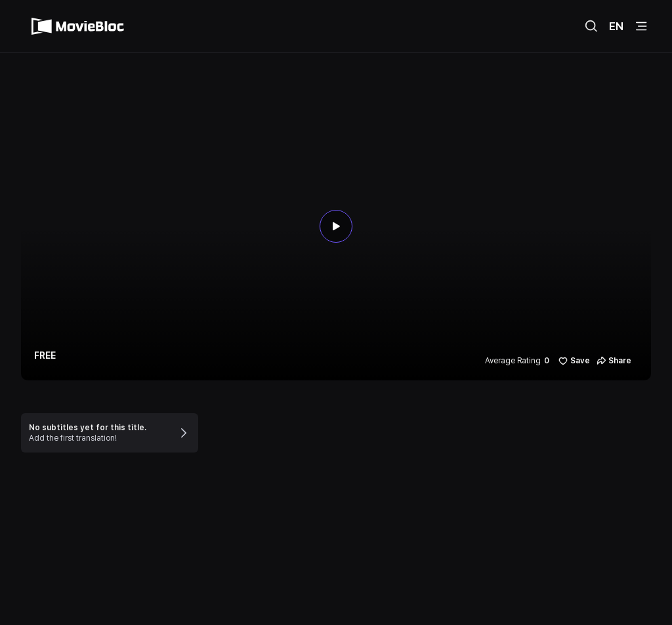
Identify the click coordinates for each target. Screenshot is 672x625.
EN (616, 26)
